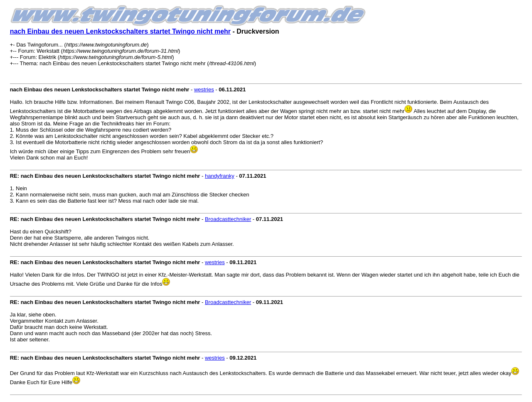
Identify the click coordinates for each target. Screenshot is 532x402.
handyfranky (220, 176)
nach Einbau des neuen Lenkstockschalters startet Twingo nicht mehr (120, 31)
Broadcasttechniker (228, 219)
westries (204, 89)
